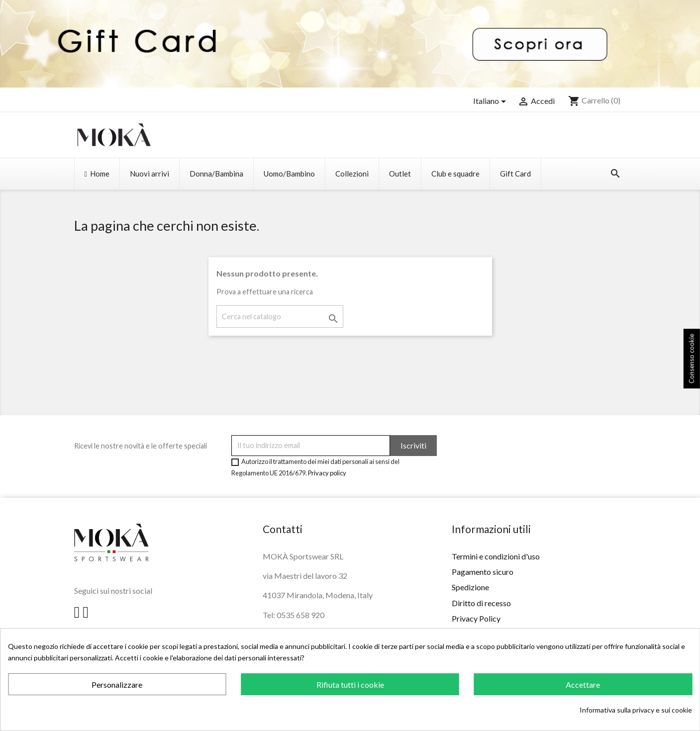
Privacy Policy (476, 618)
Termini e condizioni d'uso (496, 556)
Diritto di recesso (481, 603)
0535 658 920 (300, 615)
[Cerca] (280, 317)
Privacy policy (327, 473)
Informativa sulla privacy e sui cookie (636, 710)
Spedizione (470, 587)
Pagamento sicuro (483, 572)
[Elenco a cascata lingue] (491, 101)
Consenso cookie (692, 359)
